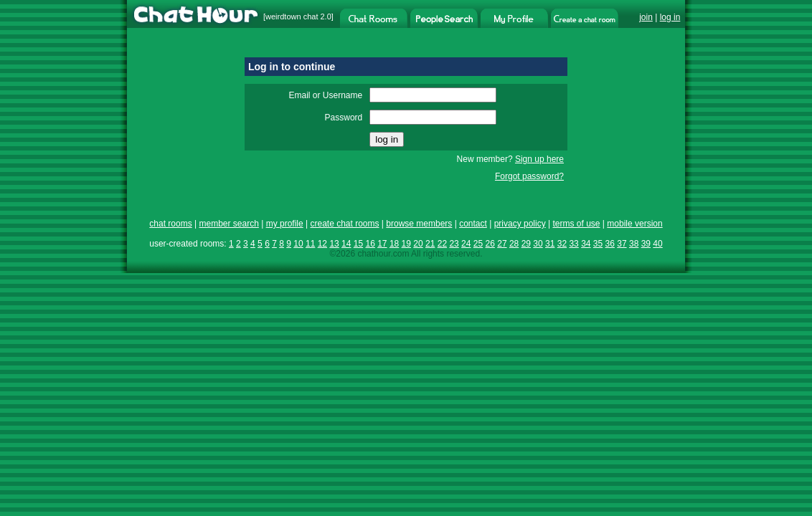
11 (310, 244)
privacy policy (520, 224)
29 (526, 244)
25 (478, 244)
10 (298, 244)
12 (322, 244)
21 (430, 244)
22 (442, 244)
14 (346, 244)
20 (418, 244)
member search (228, 224)
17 (382, 244)
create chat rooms (344, 224)
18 (394, 244)
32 (562, 244)
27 (502, 244)
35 (598, 244)
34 (586, 244)
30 (538, 244)
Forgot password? (529, 176)
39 (646, 244)
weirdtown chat (292, 16)
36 (610, 244)
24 (466, 244)
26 (490, 244)
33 (573, 244)
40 (657, 244)
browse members (419, 224)
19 (406, 244)
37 (622, 244)
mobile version (634, 224)
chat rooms (170, 224)
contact (473, 224)
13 (334, 244)
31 (550, 244)
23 (454, 244)
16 (370, 244)
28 (514, 244)
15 (358, 244)
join (646, 17)
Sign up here (539, 159)
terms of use (576, 224)
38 (634, 244)
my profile (285, 224)
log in (670, 17)
